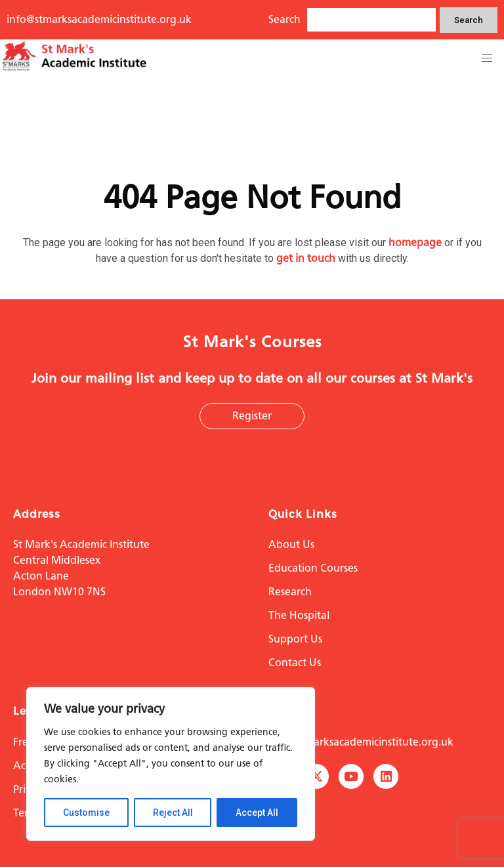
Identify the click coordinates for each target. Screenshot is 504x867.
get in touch (306, 258)
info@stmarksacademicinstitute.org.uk (99, 19)
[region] (171, 764)
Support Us (295, 639)
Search (469, 20)
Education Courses (313, 568)
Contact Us (295, 663)
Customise (86, 813)
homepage (415, 243)
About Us (291, 544)
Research (290, 592)
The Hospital (299, 615)
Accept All (257, 813)
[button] (487, 58)
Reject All (173, 813)
